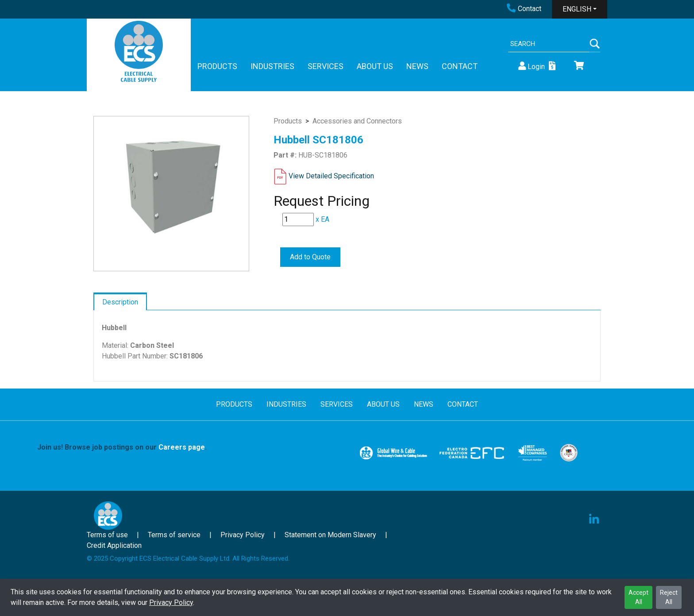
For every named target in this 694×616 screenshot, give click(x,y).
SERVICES (326, 66)
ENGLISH (577, 9)
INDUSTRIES (272, 66)
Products (288, 121)
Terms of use (107, 535)
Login (531, 66)
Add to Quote (310, 257)
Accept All (638, 597)
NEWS (417, 66)
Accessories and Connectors (357, 121)
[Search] (549, 44)
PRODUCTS (217, 66)
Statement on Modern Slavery (330, 535)
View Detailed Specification (331, 176)
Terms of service (174, 535)
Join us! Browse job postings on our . (122, 447)
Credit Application (114, 545)
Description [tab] (120, 302)
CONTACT (460, 66)
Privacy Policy (171, 603)
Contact (524, 9)
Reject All (669, 597)
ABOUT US (375, 66)
